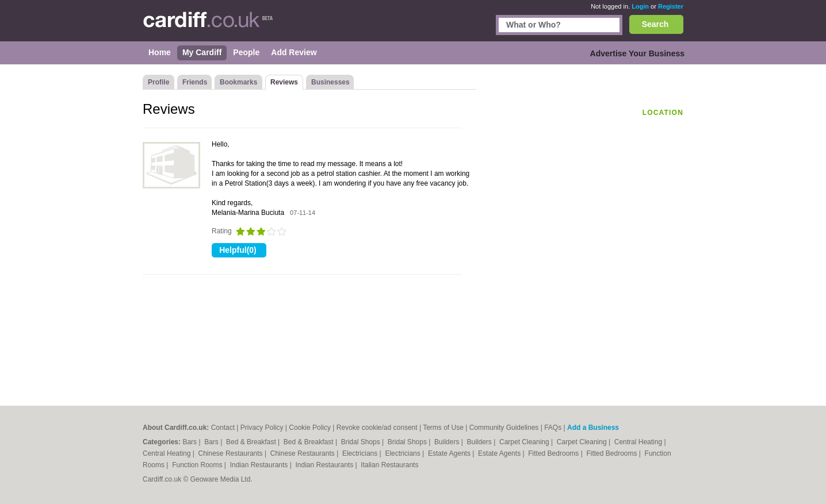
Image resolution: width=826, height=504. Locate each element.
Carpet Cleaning (525, 442)
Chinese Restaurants (232, 453)
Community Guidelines (504, 428)
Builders (448, 442)
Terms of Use (443, 428)
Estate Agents (450, 453)
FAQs (553, 428)
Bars (190, 442)
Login (640, 6)
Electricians (361, 453)
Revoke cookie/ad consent (377, 428)
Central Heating (639, 442)
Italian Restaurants (389, 465)
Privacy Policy (262, 428)
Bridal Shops (362, 442)
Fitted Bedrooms (554, 453)
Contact (223, 428)
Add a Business (593, 428)
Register (671, 6)
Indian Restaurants (260, 465)
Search (655, 24)
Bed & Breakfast (252, 442)
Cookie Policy (310, 428)
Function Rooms (198, 465)
